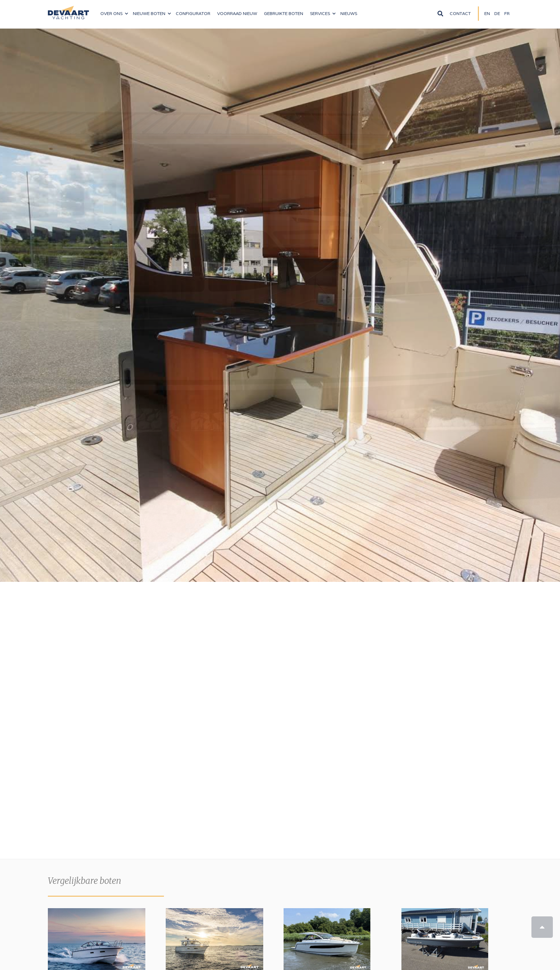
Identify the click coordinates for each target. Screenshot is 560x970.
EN (487, 13)
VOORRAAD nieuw (237, 13)
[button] (114, 14)
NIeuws (349, 13)
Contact (460, 13)
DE (497, 13)
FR (507, 13)
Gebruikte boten (284, 13)
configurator (193, 13)
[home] (68, 10)
